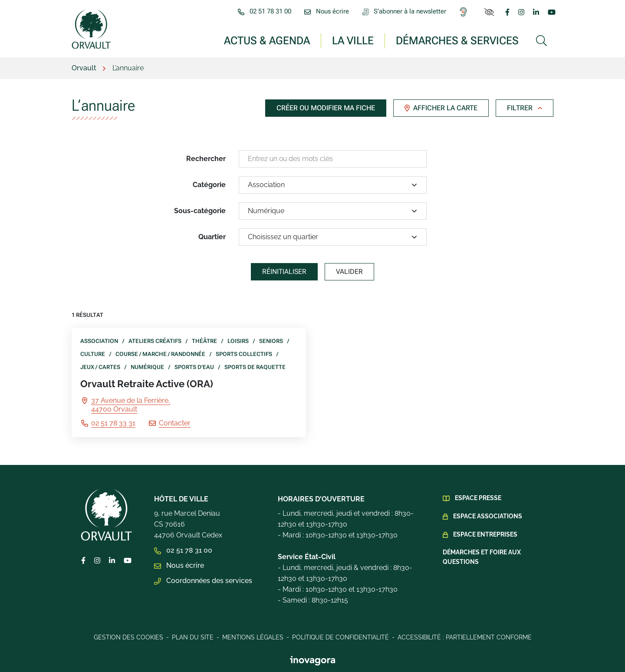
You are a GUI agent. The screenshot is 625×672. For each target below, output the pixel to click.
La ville (353, 40)
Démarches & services (457, 40)
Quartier (212, 237)
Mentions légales (253, 637)
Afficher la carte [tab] (441, 108)
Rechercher (206, 159)
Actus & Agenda (267, 40)
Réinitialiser (284, 272)
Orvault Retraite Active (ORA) (147, 384)
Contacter (175, 423)
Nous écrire (179, 565)
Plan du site (193, 637)
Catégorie (209, 185)
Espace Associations (488, 516)
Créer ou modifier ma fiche (326, 108)
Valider (349, 272)
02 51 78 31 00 (183, 550)
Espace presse (478, 498)
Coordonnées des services (203, 581)
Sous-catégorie (200, 211)
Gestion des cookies (128, 637)
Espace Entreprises (485, 534)
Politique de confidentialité (340, 637)
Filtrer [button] (525, 108)
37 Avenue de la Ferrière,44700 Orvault (131, 405)
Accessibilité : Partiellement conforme (465, 637)
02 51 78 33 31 (113, 423)
